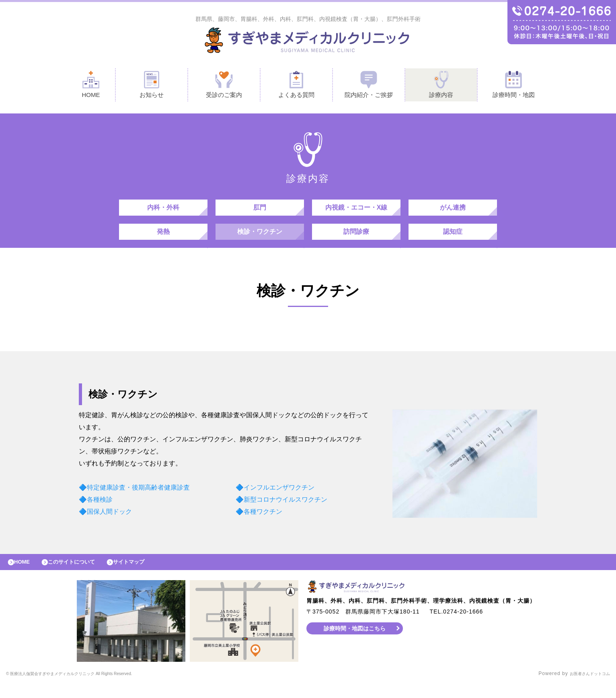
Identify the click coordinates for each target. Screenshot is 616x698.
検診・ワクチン (260, 240)
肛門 (260, 211)
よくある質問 (296, 86)
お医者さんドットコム (584, 688)
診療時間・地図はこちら (355, 642)
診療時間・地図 (514, 86)
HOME (91, 86)
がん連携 (453, 211)
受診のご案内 (224, 86)
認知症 (453, 240)
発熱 (163, 240)
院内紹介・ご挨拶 (369, 86)
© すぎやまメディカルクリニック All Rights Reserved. (90, 688)
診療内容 (441, 86)
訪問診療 (356, 240)
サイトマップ (147, 574)
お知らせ (152, 86)
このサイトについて (82, 574)
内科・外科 (163, 211)
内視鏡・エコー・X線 (356, 211)
